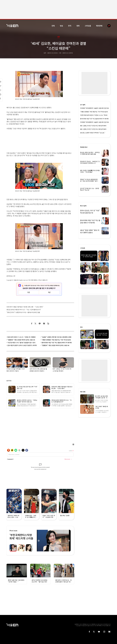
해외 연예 (83, 392)
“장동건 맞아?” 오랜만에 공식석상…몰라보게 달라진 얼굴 (23, 312)
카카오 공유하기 (40, 324)
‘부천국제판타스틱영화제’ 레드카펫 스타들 (21, 537)
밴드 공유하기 (48, 324)
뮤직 (70, 26)
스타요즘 (88, 26)
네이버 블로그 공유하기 (44, 324)
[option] (54, 541)
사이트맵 (105, 624)
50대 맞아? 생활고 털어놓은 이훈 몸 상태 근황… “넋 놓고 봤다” (25, 307)
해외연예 (99, 26)
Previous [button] (39, 541)
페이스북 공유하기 (32, 324)
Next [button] (69, 541)
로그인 (109, 624)
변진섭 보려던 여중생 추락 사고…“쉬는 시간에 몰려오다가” (24, 310)
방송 (61, 26)
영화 (78, 26)
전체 (53, 26)
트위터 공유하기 (35, 324)
